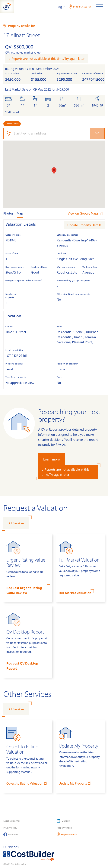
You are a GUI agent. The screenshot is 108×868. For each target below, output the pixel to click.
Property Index (64, 828)
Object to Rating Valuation (27, 783)
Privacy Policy (10, 828)
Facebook (11, 834)
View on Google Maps (86, 213)
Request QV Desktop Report (22, 666)
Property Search (67, 834)
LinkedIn (64, 821)
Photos (8, 213)
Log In (61, 7)
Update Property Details (84, 225)
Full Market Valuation (75, 593)
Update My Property (75, 783)
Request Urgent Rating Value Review (24, 590)
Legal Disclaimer (12, 821)
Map (20, 213)
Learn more (51, 459)
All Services (16, 523)
